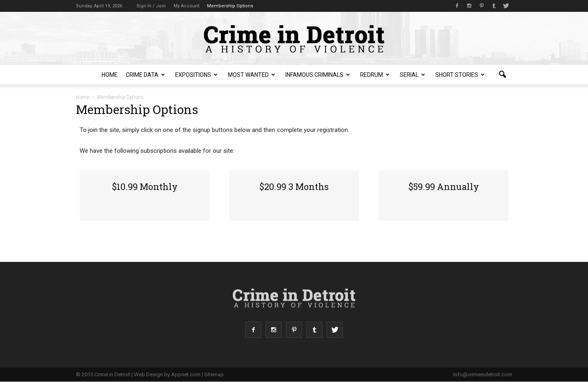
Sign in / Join (151, 6)
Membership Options (230, 6)
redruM (375, 75)
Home (110, 75)
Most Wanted (252, 75)
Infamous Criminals (318, 75)
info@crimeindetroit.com (483, 374)
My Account (186, 6)
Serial (412, 75)
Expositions (196, 75)
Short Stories (460, 75)
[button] (502, 75)
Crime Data (145, 75)
